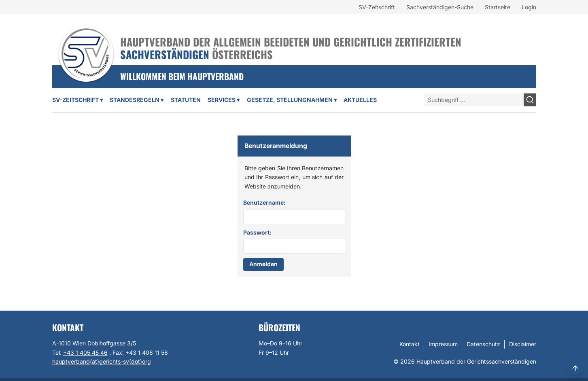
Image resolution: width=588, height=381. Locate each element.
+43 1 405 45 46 (85, 352)
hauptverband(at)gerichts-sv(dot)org (102, 361)
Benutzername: (264, 202)
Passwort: (257, 232)
